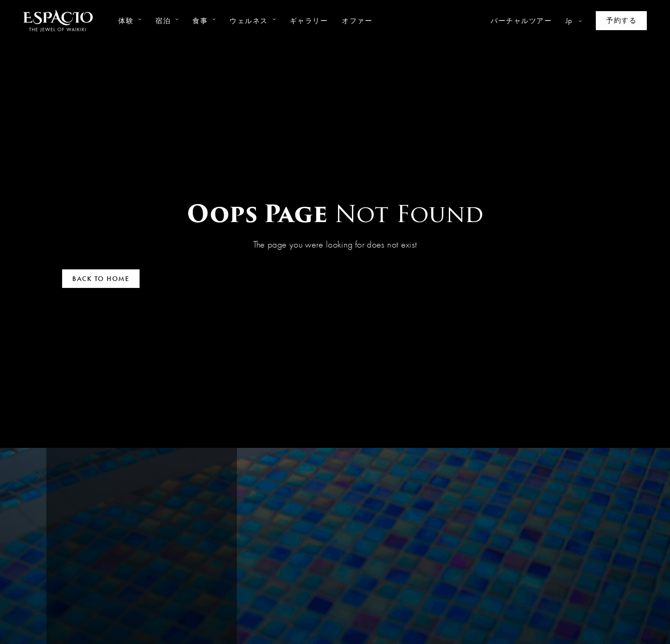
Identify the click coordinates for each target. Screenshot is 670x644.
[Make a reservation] (621, 21)
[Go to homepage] (58, 21)
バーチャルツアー (521, 21)
